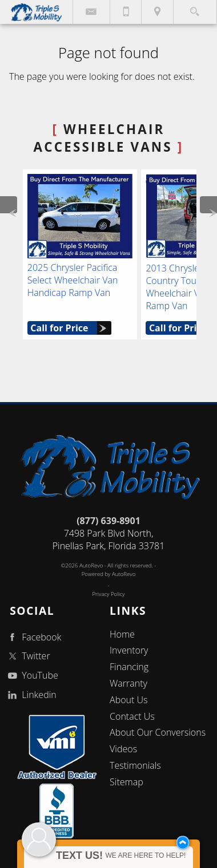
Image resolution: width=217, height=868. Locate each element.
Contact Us (132, 716)
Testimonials (135, 765)
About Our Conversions (158, 732)
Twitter (27, 656)
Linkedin (31, 695)
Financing (129, 667)
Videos (123, 749)
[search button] (194, 8)
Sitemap (126, 782)
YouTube (32, 676)
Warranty (128, 683)
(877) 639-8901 (108, 521)
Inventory (129, 650)
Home (122, 634)
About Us (128, 700)
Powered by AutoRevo (109, 574)
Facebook (33, 637)
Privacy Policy (109, 594)
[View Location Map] (157, 12)
